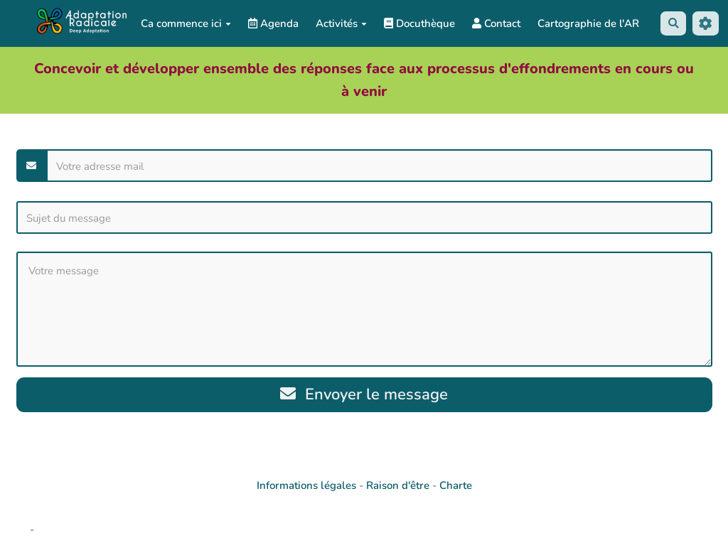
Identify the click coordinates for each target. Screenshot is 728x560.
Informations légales (306, 486)
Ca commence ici (186, 23)
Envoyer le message (364, 395)
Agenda (273, 23)
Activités (341, 23)
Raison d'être (398, 486)
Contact (496, 23)
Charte (456, 486)
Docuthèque (419, 23)
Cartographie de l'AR (588, 23)
